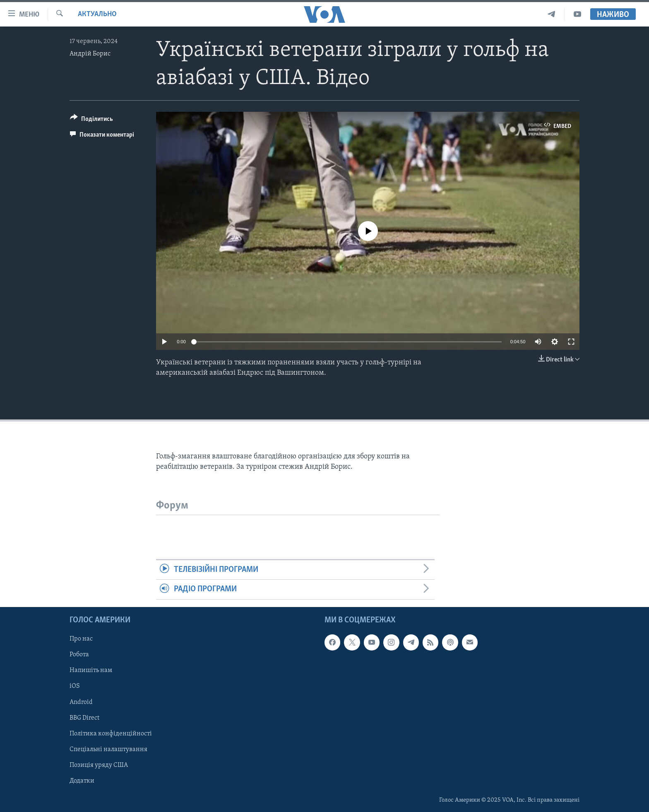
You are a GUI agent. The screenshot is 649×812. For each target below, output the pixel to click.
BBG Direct (84, 718)
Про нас (81, 639)
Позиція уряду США (99, 765)
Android (81, 702)
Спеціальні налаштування (108, 749)
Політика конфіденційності (111, 733)
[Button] (91, 120)
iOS (75, 686)
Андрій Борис (90, 54)
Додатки (82, 781)
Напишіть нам (91, 670)
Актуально (97, 14)
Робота (79, 655)
